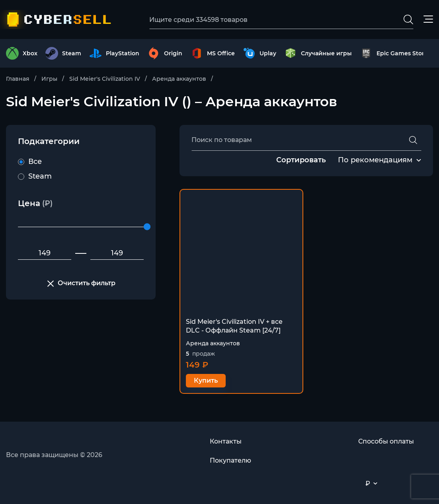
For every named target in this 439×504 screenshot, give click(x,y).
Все (30, 162)
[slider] (147, 227)
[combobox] (375, 160)
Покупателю (230, 460)
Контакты (226, 441)
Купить (206, 380)
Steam (35, 176)
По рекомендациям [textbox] (375, 160)
